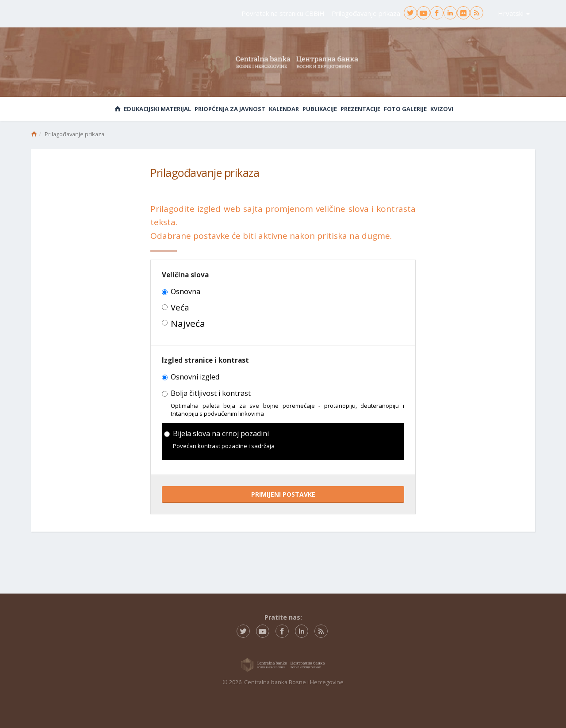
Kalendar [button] (284, 109)
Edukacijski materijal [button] (157, 109)
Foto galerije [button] (405, 109)
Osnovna (181, 292)
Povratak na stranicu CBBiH (283, 13)
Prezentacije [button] (360, 109)
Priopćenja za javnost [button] (230, 109)
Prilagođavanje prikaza (366, 13)
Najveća (184, 324)
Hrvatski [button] (514, 13)
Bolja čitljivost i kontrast (206, 394)
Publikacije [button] (320, 109)
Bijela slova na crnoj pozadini (216, 434)
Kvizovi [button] (442, 109)
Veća (176, 307)
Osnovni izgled (191, 377)
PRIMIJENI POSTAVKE (283, 494)
